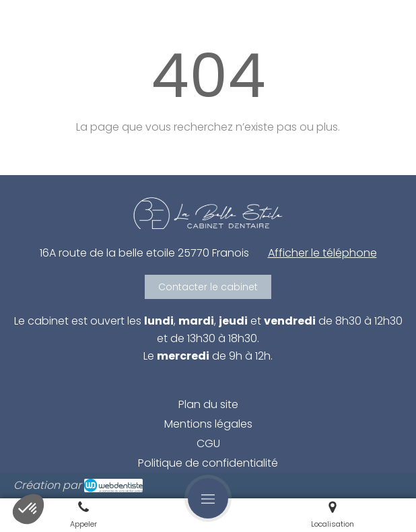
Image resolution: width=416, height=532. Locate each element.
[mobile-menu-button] (208, 498)
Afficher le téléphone (322, 253)
